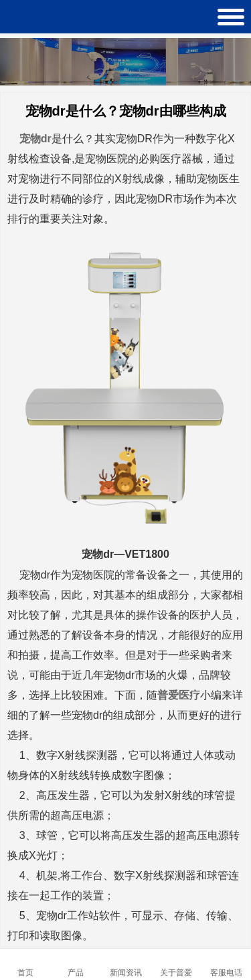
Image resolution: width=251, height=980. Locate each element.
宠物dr (35, 139)
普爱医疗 (179, 695)
